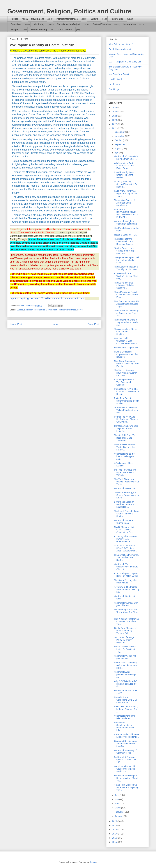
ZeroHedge (114, 89)
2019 (115, 825)
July (117, 153)
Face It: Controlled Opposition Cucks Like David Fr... (126, 354)
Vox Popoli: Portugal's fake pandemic (124, 717)
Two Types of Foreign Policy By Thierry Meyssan (124, 640)
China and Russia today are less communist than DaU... (125, 744)
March (118, 808)
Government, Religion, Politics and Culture (69, 11)
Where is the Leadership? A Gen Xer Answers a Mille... (126, 665)
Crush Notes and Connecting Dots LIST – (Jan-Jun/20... (127, 700)
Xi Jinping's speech (20, 51)
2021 (115, 128)
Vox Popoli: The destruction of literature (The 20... (126, 567)
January (119, 816)
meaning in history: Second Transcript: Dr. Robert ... (126, 184)
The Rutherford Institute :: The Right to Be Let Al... (127, 268)
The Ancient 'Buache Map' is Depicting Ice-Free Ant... (126, 313)
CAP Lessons (65, 30)
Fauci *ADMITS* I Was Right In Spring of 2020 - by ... (126, 193)
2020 (115, 821)
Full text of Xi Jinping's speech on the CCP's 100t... (125, 760)
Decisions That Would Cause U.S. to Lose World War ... (124, 769)
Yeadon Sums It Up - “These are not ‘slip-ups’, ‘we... (125, 251)
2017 (115, 834)
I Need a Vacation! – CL (125, 235)
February (119, 812)
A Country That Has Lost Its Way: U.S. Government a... (126, 539)
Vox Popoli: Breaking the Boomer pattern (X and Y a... (126, 778)
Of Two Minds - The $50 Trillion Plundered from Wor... (126, 410)
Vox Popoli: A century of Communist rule (125, 752)
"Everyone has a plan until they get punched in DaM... (126, 260)
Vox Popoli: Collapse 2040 (127, 348)
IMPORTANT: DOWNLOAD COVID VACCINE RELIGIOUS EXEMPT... (126, 213)
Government (37, 19)
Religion (15, 30)
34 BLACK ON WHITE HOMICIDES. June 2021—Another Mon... (126, 548)
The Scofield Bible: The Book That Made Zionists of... (125, 438)
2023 (115, 120)
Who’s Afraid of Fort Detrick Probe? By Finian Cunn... (124, 166)
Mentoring (39, 24)
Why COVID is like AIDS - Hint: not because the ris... (126, 684)
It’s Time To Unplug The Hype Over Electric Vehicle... (125, 472)
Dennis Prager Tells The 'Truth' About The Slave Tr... (126, 612)
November (120, 136)
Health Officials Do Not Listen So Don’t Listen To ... (126, 649)
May (117, 799)
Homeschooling (39, 30)
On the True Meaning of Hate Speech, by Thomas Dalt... (125, 631)
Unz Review (114, 84)
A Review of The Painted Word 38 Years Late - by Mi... (127, 590)
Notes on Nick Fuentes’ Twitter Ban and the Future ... (125, 447)
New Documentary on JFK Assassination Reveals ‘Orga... (127, 304)
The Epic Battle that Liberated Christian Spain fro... (124, 285)
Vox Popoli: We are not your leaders (125, 657)
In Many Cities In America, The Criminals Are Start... (127, 558)
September (120, 144)
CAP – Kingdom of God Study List (125, 62)
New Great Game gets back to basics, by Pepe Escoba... (127, 364)
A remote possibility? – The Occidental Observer (125, 382)
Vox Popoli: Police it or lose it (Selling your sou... (125, 456)
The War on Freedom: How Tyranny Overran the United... (126, 373)
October (119, 140)
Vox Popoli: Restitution (125, 488)
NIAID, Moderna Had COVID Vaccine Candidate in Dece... (125, 530)
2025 (115, 112)
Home (55, 324)
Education (16, 24)
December (120, 132)
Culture (94, 19)
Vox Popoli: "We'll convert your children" (126, 604)
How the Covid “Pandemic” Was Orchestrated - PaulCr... (126, 341)
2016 (115, 838)
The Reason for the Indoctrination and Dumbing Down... (124, 241)
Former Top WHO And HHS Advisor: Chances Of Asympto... (126, 419)
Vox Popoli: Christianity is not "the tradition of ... (126, 158)
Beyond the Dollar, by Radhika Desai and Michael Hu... (124, 504)
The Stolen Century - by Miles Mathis (125, 582)
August (118, 149)
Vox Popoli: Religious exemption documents (126, 223)
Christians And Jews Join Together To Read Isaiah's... (126, 429)
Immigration (130, 24)
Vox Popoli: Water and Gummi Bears (125, 522)
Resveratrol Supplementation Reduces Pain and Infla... (124, 726)
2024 (115, 116)
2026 (115, 108)
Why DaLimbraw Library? (121, 44)
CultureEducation (102, 24)
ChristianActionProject (69, 24)
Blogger (93, 862)
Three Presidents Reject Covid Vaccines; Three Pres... (126, 295)
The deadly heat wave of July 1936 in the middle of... (126, 322)
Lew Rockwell (115, 79)
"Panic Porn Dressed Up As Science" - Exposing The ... (126, 787)
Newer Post (16, 324)
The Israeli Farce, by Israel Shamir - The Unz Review (127, 514)
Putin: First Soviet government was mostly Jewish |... (126, 401)
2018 (115, 830)
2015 (115, 842)
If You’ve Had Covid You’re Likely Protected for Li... (127, 736)
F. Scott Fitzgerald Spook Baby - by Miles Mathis (126, 575)
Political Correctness (67, 19)
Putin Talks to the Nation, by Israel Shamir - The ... (126, 709)
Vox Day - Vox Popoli (119, 74)
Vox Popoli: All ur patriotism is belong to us (126, 675)
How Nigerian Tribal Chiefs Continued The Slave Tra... (127, 622)
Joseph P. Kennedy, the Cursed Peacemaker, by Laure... (127, 495)
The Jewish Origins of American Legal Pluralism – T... (124, 203)
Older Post (93, 324)
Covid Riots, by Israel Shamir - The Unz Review (124, 175)
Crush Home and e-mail (120, 49)
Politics (14, 19)
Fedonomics (117, 19)
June (117, 795)
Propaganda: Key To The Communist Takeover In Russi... (126, 391)
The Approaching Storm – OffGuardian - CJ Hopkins (126, 332)
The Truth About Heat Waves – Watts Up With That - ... (126, 482)
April (117, 804)
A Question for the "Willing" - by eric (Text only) (126, 276)
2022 (115, 124)
